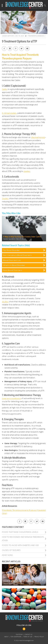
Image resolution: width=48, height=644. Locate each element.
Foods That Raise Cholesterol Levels (20, 532)
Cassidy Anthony (8, 36)
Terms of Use (28, 637)
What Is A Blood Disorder (14, 265)
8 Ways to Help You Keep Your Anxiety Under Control (22, 237)
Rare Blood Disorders (13, 270)
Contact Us (28, 634)
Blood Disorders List (12, 260)
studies (27, 171)
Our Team (19, 634)
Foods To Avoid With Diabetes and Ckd (20, 545)
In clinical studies (9, 113)
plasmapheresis (38, 137)
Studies (5, 198)
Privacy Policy (39, 637)
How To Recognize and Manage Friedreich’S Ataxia (23, 539)
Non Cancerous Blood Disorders (17, 255)
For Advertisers (16, 637)
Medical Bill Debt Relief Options (18, 581)
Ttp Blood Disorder (11, 250)
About (6, 637)
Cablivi (5, 89)
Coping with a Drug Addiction (17, 605)
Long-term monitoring (11, 398)
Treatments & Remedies (36, 36)
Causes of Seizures (11, 550)
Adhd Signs (7, 555)
